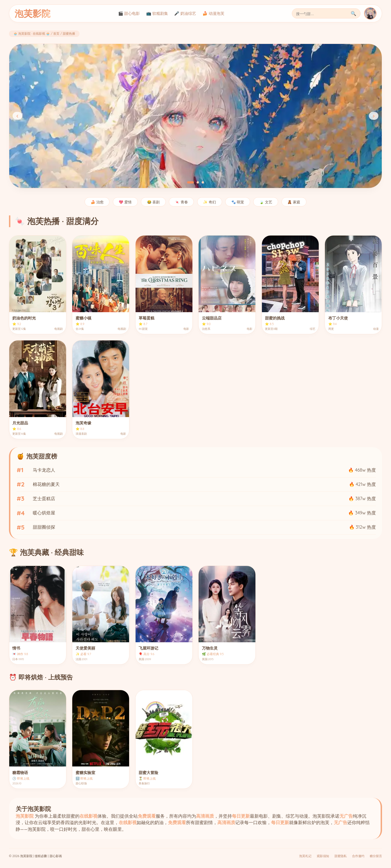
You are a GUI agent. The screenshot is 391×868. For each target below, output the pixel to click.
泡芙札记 (305, 856)
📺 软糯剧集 (157, 13)
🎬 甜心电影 (129, 13)
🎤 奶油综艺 (185, 13)
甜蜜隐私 (341, 856)
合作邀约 (358, 856)
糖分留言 (376, 856)
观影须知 (323, 856)
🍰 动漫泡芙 (213, 13)
